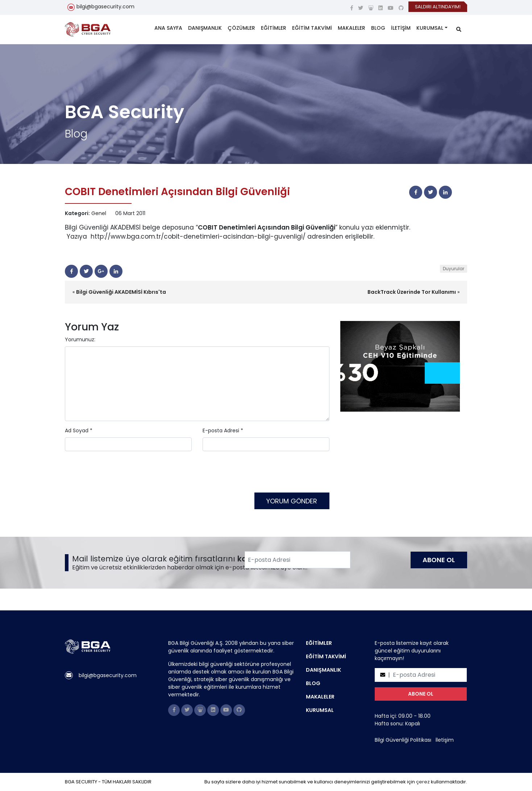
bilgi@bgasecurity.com (105, 7)
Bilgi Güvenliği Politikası (403, 740)
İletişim (445, 740)
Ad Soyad (77, 430)
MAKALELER (352, 28)
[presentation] (120, 475)
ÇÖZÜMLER (241, 28)
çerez (423, 782)
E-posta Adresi (221, 430)
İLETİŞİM (401, 28)
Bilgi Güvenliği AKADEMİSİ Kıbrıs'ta (121, 292)
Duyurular (454, 269)
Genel (99, 213)
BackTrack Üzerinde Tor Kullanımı (412, 292)
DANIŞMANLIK (205, 28)
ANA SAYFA (168, 28)
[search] (459, 30)
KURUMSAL (430, 28)
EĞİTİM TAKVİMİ (312, 28)
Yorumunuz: (80, 339)
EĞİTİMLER (274, 28)
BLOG (378, 28)
